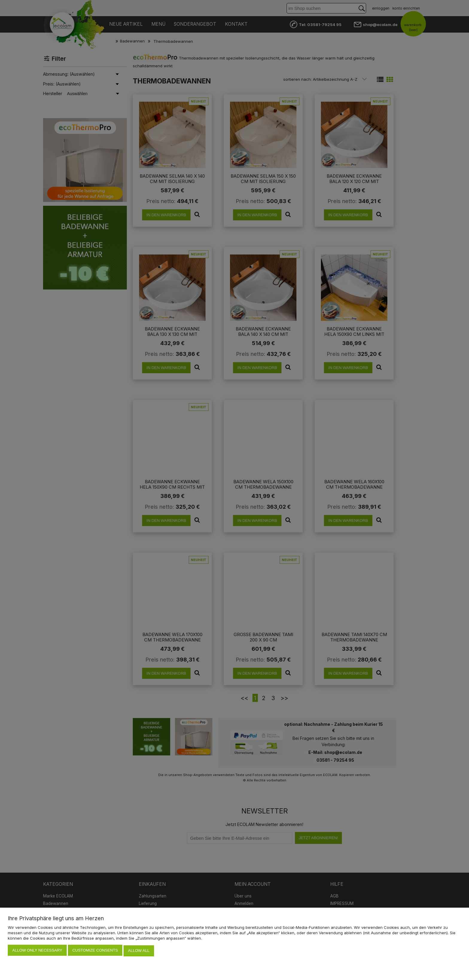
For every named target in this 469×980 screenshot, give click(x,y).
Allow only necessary (37, 951)
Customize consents (95, 951)
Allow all (139, 951)
